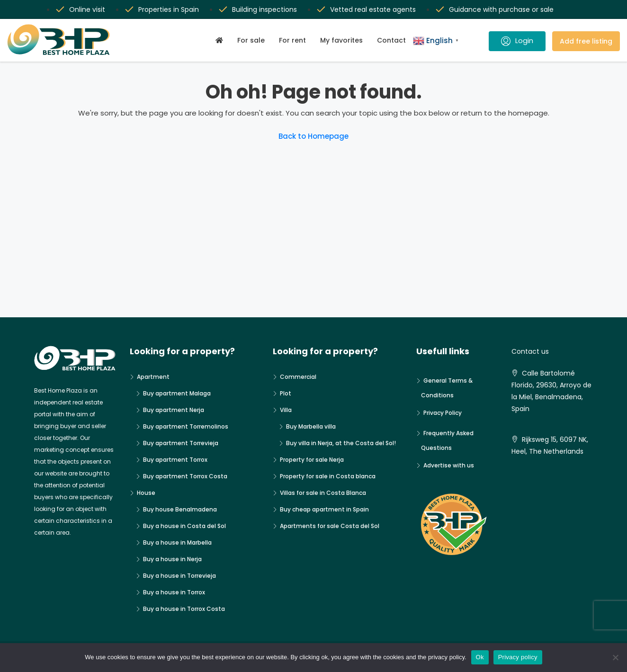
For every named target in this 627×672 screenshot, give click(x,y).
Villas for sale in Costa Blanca (323, 493)
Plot (286, 393)
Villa (286, 410)
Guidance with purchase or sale (501, 9)
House (146, 493)
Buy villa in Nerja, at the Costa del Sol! (341, 443)
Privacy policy (518, 657)
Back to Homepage (313, 136)
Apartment (153, 377)
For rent (292, 40)
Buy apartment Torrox (175, 460)
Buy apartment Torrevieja (181, 443)
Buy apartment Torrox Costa (185, 476)
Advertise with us (449, 465)
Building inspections (264, 9)
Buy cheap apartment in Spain (324, 509)
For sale (251, 40)
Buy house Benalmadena (180, 509)
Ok (480, 657)
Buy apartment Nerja (174, 410)
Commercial (298, 377)
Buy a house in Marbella (177, 542)
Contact (391, 40)
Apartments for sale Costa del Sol (330, 526)
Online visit (87, 9)
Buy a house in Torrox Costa (184, 609)
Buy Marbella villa (311, 426)
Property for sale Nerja (312, 460)
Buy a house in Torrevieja (179, 576)
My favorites (341, 40)
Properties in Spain (169, 9)
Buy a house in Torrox (174, 592)
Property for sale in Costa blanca (328, 476)
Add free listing (586, 41)
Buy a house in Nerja (172, 559)
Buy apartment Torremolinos (186, 426)
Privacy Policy (443, 413)
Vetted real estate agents (373, 9)
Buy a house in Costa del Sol (184, 526)
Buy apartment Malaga (177, 393)
